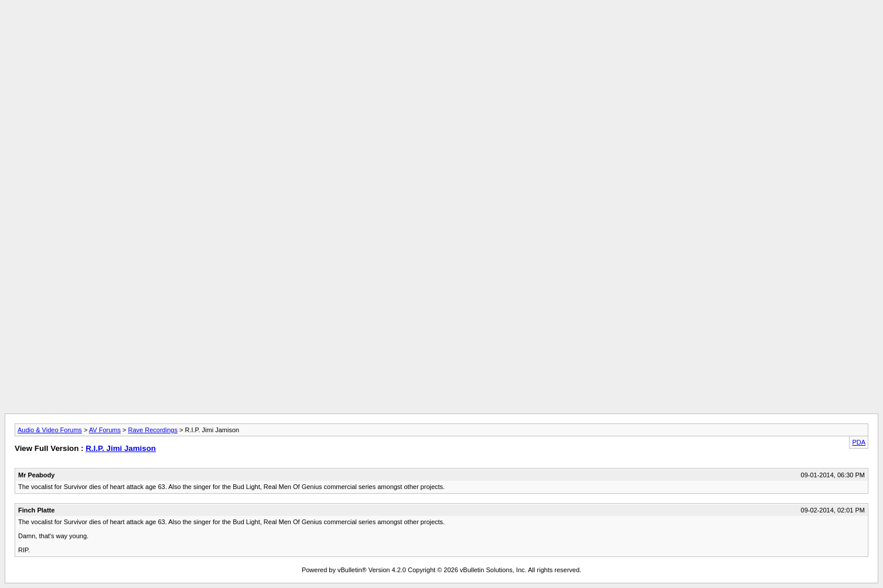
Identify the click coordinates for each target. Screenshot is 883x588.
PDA (859, 442)
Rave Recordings (153, 430)
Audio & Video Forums (50, 430)
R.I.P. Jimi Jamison (121, 448)
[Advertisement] (442, 31)
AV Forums (105, 430)
